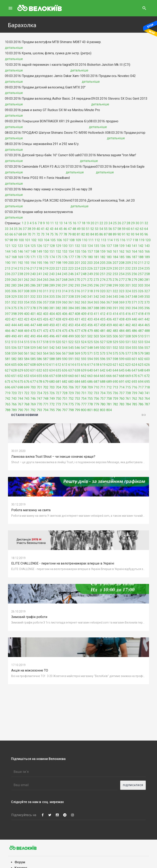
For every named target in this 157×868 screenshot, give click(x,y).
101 (27, 240)
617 (90, 365)
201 (77, 263)
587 (46, 359)
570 (84, 353)
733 (96, 393)
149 (39, 252)
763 (141, 399)
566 (58, 353)
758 (109, 399)
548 (90, 348)
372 (141, 302)
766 (14, 404)
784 (128, 404)
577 (128, 353)
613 (65, 365)
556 (141, 348)
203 (90, 263)
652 (20, 376)
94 (137, 234)
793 (39, 410)
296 (96, 285)
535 (8, 348)
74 (47, 234)
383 (65, 308)
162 (122, 252)
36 (20, 229)
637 (71, 370)
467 (14, 331)
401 (33, 314)
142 (141, 246)
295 (90, 285)
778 (90, 404)
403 (46, 314)
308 (27, 291)
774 (65, 404)
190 (8, 263)
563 (39, 353)
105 (53, 240)
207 (115, 263)
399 (20, 314)
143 (147, 246)
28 (128, 223)
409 (84, 314)
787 (147, 404)
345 (115, 297)
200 (71, 263)
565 (52, 353)
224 (77, 268)
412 (103, 314)
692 (128, 382)
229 (109, 268)
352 (14, 302)
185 (122, 257)
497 (58, 336)
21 (97, 223)
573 (103, 353)
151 (52, 252)
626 (147, 365)
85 (97, 234)
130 (65, 246)
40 (38, 229)
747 (39, 399)
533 (141, 342)
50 (83, 229)
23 (106, 223)
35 (16, 229)
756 (96, 399)
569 (77, 353)
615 (77, 365)
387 (90, 308)
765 (8, 404)
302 (134, 285)
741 (147, 393)
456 (90, 325)
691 (122, 382)
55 (106, 229)
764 (147, 399)
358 (52, 302)
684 (77, 382)
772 (52, 404)
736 (115, 393)
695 (147, 382)
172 (39, 257)
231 (122, 268)
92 (128, 234)
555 (134, 348)
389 (103, 308)
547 (84, 348)
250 (96, 274)
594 (90, 359)
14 (65, 223)
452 (65, 325)
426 (46, 319)
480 (96, 331)
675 (20, 382)
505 (109, 336)
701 (39, 387)
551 (109, 348)
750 (58, 399)
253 (115, 274)
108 (72, 240)
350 (147, 297)
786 (141, 404)
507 (122, 336)
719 (8, 393)
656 (46, 376)
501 (84, 336)
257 (141, 274)
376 (20, 308)
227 (96, 268)
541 (46, 348)
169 (20, 257)
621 (115, 365)
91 (124, 234)
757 (103, 399)
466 (8, 331)
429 (65, 319)
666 (109, 376)
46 (65, 229)
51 (88, 229)
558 (8, 353)
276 (115, 280)
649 (147, 370)
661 (77, 376)
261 (20, 280)
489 (8, 336)
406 (65, 314)
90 (119, 234)
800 (84, 410)
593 (84, 359)
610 (46, 365)
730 (77, 393)
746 (33, 399)
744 (20, 399)
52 (92, 229)
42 (47, 229)
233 (134, 268)
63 (142, 229)
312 (52, 291)
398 (14, 314)
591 (71, 359)
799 (77, 410)
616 (84, 365)
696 (8, 387)
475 (65, 331)
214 (14, 268)
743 (14, 399)
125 (33, 246)
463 (134, 325)
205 (103, 263)
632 (39, 370)
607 (27, 365)
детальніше (14, 48)
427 (52, 319)
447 (33, 325)
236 (8, 274)
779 (96, 404)
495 (46, 336)
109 (78, 240)
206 (109, 263)
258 (147, 274)
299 (115, 285)
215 (20, 268)
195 (39, 263)
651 (14, 376)
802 (96, 410)
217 (33, 268)
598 (115, 359)
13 (61, 223)
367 (109, 302)
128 (52, 246)
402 (39, 314)
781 (109, 404)
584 (27, 359)
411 (96, 314)
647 (134, 370)
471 (39, 331)
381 (52, 308)
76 (56, 234)
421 (14, 319)
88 (110, 234)
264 (39, 280)
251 (103, 274)
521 (65, 342)
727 (58, 393)
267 (58, 280)
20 (92, 223)
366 (103, 302)
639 (84, 370)
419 (147, 314)
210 (134, 263)
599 (122, 359)
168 (14, 257)
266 (52, 280)
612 (58, 365)
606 (20, 365)
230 (115, 268)
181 (96, 257)
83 (88, 234)
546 (77, 348)
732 (90, 393)
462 (128, 325)
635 (58, 370)
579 (141, 353)
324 (128, 291)
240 (33, 274)
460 (115, 325)
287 (39, 285)
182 (103, 257)
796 (58, 410)
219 (46, 268)
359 (58, 302)
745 (27, 399)
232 (128, 268)
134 (90, 246)
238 (20, 274)
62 (137, 229)
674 (14, 382)
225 (84, 268)
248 (84, 274)
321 (109, 291)
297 (103, 285)
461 (122, 325)
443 (8, 325)
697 (14, 387)
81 (79, 234)
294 (84, 285)
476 (71, 331)
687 (96, 382)
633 (46, 370)
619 (103, 365)
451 (58, 325)
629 (20, 370)
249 (90, 274)
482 (109, 331)
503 (96, 336)
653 (27, 376)
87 (106, 234)
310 (39, 291)
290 (58, 285)
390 (109, 308)
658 (58, 376)
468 (20, 331)
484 (122, 331)
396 (147, 308)
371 (134, 302)
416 (128, 314)
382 (58, 308)
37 (25, 229)
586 (39, 359)
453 (71, 325)
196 (46, 263)
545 (71, 348)
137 (109, 246)
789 (14, 410)
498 (65, 336)
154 (71, 252)
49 (79, 229)
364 (90, 302)
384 (71, 308)
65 (7, 234)
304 (147, 285)
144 (8, 252)
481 (103, 331)
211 (141, 263)
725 (46, 393)
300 (122, 285)
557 (147, 348)
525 (90, 342)
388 (96, 308)
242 (46, 274)
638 (77, 370)
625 (141, 365)
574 (109, 353)
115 (116, 240)
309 (33, 291)
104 (47, 240)
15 (70, 223)
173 (46, 257)
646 (128, 370)
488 (147, 331)
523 (77, 342)
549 (96, 348)
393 (128, 308)
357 (46, 302)
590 (65, 359)
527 (103, 342)
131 (71, 246)
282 (8, 285)
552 (115, 348)
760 (122, 399)
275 (109, 280)
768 (27, 404)
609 (39, 365)
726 (52, 393)
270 (77, 280)
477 (77, 331)
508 (128, 336)
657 (52, 376)
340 (84, 297)
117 (129, 240)
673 (8, 382)
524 (84, 342)
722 (27, 393)
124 (27, 246)
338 (71, 297)
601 (134, 359)
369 (122, 302)
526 (96, 342)
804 (109, 410)
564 (46, 353)
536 (14, 348)
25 (115, 223)
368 (115, 302)
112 (97, 240)
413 (109, 314)
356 (39, 302)
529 (115, 342)
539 (33, 348)
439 (128, 319)
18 (83, 223)
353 (20, 302)
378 (33, 308)
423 (27, 319)
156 (84, 252)
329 (14, 297)
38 (29, 229)
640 (90, 370)
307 (20, 291)
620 (109, 365)
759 (115, 399)
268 (65, 280)
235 (147, 268)
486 (134, 331)
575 (115, 353)
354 (27, 302)
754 (84, 399)
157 (90, 252)
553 (122, 348)
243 (52, 274)
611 (52, 365)
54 (101, 229)
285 (27, 285)
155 (77, 252)
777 (84, 404)
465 (147, 325)
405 (58, 314)
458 (103, 325)
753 (77, 399)
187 (134, 257)
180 (90, 257)
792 (33, 410)
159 (103, 252)
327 (147, 291)
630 (27, 370)
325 (134, 291)
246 (71, 274)
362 (77, 302)
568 (71, 353)
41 (43, 229)
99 (16, 240)
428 (58, 319)
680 (52, 382)
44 (56, 229)
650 (8, 376)
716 (134, 387)
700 (33, 387)
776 (77, 404)
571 (90, 353)
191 (14, 263)
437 (115, 319)
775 (71, 404)
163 (128, 252)
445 (20, 325)
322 (115, 291)
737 (122, 393)
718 (147, 387)
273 (96, 280)
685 (84, 382)
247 (77, 274)
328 (8, 297)
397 (8, 314)
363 (84, 302)
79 (70, 234)
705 (65, 387)
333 (39, 297)
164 (134, 252)
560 (20, 353)
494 (39, 336)
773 (58, 404)
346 (122, 297)
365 (96, 302)
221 (58, 268)
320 (103, 291)
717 (141, 387)
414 (115, 314)
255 (128, 274)
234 (141, 268)
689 (109, 382)
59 (124, 229)
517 (39, 342)
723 (33, 393)
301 (128, 285)
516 (33, 342)
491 (20, 336)
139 (122, 246)
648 (141, 370)
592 (77, 359)
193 (27, 263)
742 (8, 399)
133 (84, 246)
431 (77, 319)
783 (122, 404)
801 (90, 410)
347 (128, 297)
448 (39, 325)
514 (20, 342)
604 (8, 365)
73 (43, 234)
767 (20, 404)
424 (33, 319)
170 (27, 257)
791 (27, 410)
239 (27, 274)
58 (119, 229)
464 (141, 325)
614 (71, 365)
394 (134, 308)
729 (71, 393)
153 (65, 252)
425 (39, 319)
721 (20, 393)
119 (142, 240)
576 (122, 353)
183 (109, 257)
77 (61, 234)
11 (52, 223)
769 (33, 404)
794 (46, 410)
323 (122, 291)
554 (128, 348)
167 (8, 257)
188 (141, 257)
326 (141, 291)
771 (46, 404)
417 (134, 314)
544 (65, 348)
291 (65, 285)
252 (109, 274)
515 (27, 342)
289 (52, 285)
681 (58, 382)
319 (96, 291)
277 (122, 280)
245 (65, 274)
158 (96, 252)
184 (115, 257)
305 (8, 291)
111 (91, 240)
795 (52, 410)
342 (96, 297)
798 (71, 410)
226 (90, 268)
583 (20, 359)
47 (70, 229)
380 (46, 308)
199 (65, 263)
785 (134, 404)
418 (141, 314)
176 (65, 257)
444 (14, 325)
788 (8, 410)
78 (65, 234)
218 (39, 268)
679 (46, 382)
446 (27, 325)
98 (11, 240)
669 (128, 376)
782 (115, 404)
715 (128, 387)
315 (71, 291)
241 (39, 274)
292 (71, 285)
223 (71, 268)
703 (52, 387)
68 (20, 234)
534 (147, 342)
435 (103, 319)
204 (96, 263)
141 (134, 246)
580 (147, 353)
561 (27, 353)
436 (109, 319)
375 (14, 308)
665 (103, 376)
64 (146, 229)
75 (52, 234)
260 (14, 280)
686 (90, 382)
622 (122, 365)
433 (90, 319)
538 (27, 348)
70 (29, 234)
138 (115, 246)
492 (27, 336)
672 (147, 376)
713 (115, 387)
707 (77, 387)
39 (34, 229)
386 (84, 308)
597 (109, 359)
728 (65, 393)
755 (90, 399)
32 (146, 223)
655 (39, 376)
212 (147, 263)
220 (52, 268)
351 (8, 302)
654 (33, 376)
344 (109, 297)
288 (46, 285)
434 (96, 319)
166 (147, 252)
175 (58, 257)
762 (134, 399)
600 (128, 359)
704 (58, 387)
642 (103, 370)
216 (27, 268)
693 (134, 382)
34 (11, 229)
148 (33, 252)
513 (14, 342)
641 (96, 370)
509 (134, 336)
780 (103, 404)
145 (14, 252)
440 (134, 319)
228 (103, 268)
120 (148, 240)
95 (142, 234)
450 (52, 325)
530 (122, 342)
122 (14, 246)
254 (122, 274)
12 (56, 223)
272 (90, 280)
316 (77, 291)
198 (58, 263)
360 (65, 302)
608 (33, 365)
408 (77, 314)
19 (88, 223)
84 (92, 234)
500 (77, 336)
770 (39, 404)
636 (65, 370)
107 (66, 240)
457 (96, 325)
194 (33, 263)
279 (134, 280)
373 (147, 302)
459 (109, 325)
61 (133, 229)
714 (122, 387)
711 (103, 387)
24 (110, 223)
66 (11, 234)
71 (34, 234)
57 (115, 229)
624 (134, 365)
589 (58, 359)
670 (134, 376)
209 (128, 263)
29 (133, 223)
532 (134, 342)
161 (115, 252)
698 (20, 387)
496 (52, 336)
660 (71, 376)
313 (58, 291)
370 (128, 302)
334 (46, 297)
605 (14, 365)
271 (84, 280)
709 (90, 387)
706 (71, 387)
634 (52, 370)
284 (20, 285)
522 (71, 342)
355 (33, 302)
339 (77, 297)
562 (33, 353)
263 (33, 280)
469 (27, 331)
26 (119, 223)
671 (141, 376)
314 (65, 291)
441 (141, 319)
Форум (20, 862)
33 (7, 229)
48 (74, 229)
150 (46, 252)
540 (39, 348)
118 (135, 240)
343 (103, 297)
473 (52, 331)
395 (141, 308)
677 (33, 382)
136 (103, 246)
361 (71, 302)
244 (58, 274)
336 (58, 297)
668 (122, 376)
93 (133, 234)
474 (58, 331)
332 (33, 297)
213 (8, 268)
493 (33, 336)
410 (90, 314)
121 (8, 246)
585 (33, 359)
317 (84, 291)
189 (147, 257)
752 (71, 399)
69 (25, 234)
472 (46, 331)
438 (122, 319)
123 (20, 246)
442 (147, 319)
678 (39, 382)
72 (38, 234)
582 (14, 359)
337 (65, 297)
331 (27, 297)
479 (90, 331)
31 (142, 223)
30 (137, 223)
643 (109, 370)
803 (103, 410)
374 (8, 308)
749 (52, 399)
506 (115, 336)
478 (84, 331)
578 (134, 353)
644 (115, 370)
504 (103, 336)
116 (123, 240)
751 (65, 399)
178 (77, 257)
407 (71, 314)
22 (101, 223)
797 (65, 410)
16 (74, 223)
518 (46, 342)
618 (96, 365)
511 (147, 336)
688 (103, 382)
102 (34, 240)
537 (20, 348)
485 (128, 331)
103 (40, 240)
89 (115, 234)
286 (33, 285)
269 (71, 280)
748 (46, 399)
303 (141, 285)
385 (77, 308)
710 (96, 387)
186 (128, 257)
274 (103, 280)
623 (128, 365)
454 (77, 325)
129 (58, 246)
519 (52, 342)
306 (14, 291)
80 (74, 234)
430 (71, 319)
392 (122, 308)
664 (96, 376)
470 (33, 331)
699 (27, 387)
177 (71, 257)
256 (134, 274)
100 (21, 240)
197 (52, 263)
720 (14, 393)
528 (109, 342)
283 (14, 285)
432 (84, 319)
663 (90, 376)
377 (27, 308)
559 (14, 353)
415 (122, 314)
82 (83, 234)
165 (141, 252)
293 (77, 285)
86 (101, 234)
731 (84, 393)
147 (27, 252)
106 (59, 240)
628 (14, 370)
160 (109, 252)
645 (122, 370)
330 (20, 297)
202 (84, 263)
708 (84, 387)
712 (109, 387)
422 (20, 319)
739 (134, 393)
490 (14, 336)
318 (90, 291)
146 (20, 252)
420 (8, 319)
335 (52, 297)
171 (33, 257)
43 (52, 229)
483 (115, 331)
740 (141, 393)
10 (47, 223)
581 (8, 359)
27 (124, 223)
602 (141, 359)
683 (71, 382)
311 (46, 291)
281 (147, 280)
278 (128, 280)
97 (7, 240)
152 (58, 252)
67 (16, 234)
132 (77, 246)
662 (84, 376)
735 (109, 393)
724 (39, 393)
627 (8, 370)
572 (96, 353)
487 (141, 331)
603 (147, 359)
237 (14, 274)
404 (52, 314)
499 (71, 336)
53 (97, 229)
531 (128, 342)
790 (20, 410)
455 (84, 325)
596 (103, 359)
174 (52, 257)
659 (65, 376)
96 (146, 234)
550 (103, 348)
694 (141, 382)
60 (128, 229)
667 (115, 376)
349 (141, 297)
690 (115, 382)
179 (84, 257)
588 (52, 359)
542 (52, 348)
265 (46, 280)
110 (85, 240)
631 (33, 370)
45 (61, 229)
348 (134, 297)
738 (128, 393)
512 (8, 342)
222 (65, 268)
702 (46, 387)
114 (110, 240)
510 (141, 336)
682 (65, 382)
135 (96, 246)
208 (122, 263)
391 (115, 308)
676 (27, 382)
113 (104, 240)
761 (128, 399)
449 (46, 325)
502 (90, 336)
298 (109, 285)
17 (79, 223)
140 (128, 246)
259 (8, 280)
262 (27, 280)
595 (96, 359)
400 (27, 314)
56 (110, 229)
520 (58, 342)
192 (20, 263)
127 (46, 246)
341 (90, 297)
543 (58, 348)
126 (39, 246)
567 (65, 353)
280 (141, 280)
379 (39, 308)
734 (103, 393)
